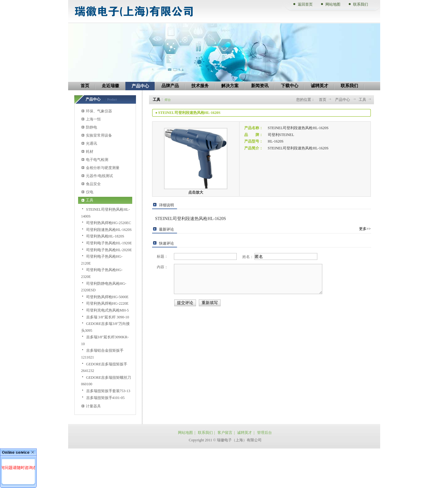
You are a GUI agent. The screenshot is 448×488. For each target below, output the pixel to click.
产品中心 (343, 100)
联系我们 (361, 4)
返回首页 (305, 4)
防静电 (91, 127)
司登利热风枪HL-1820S (105, 236)
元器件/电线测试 (99, 176)
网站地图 (333, 4)
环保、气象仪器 (99, 111)
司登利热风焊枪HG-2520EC (109, 223)
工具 (90, 200)
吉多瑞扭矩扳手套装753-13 (108, 391)
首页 (323, 100)
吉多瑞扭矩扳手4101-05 (105, 398)
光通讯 (91, 143)
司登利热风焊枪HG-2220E (107, 303)
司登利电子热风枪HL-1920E (109, 243)
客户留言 (225, 433)
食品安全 (93, 184)
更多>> (365, 229)
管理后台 (264, 433)
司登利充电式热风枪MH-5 (107, 310)
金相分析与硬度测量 (103, 168)
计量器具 (93, 406)
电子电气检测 (97, 160)
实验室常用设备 (99, 135)
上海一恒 (93, 119)
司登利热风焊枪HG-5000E (107, 297)
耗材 (90, 152)
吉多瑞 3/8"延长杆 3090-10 (108, 317)
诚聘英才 (245, 433)
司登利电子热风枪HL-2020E (109, 250)
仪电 (90, 192)
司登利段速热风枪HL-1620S (109, 230)
